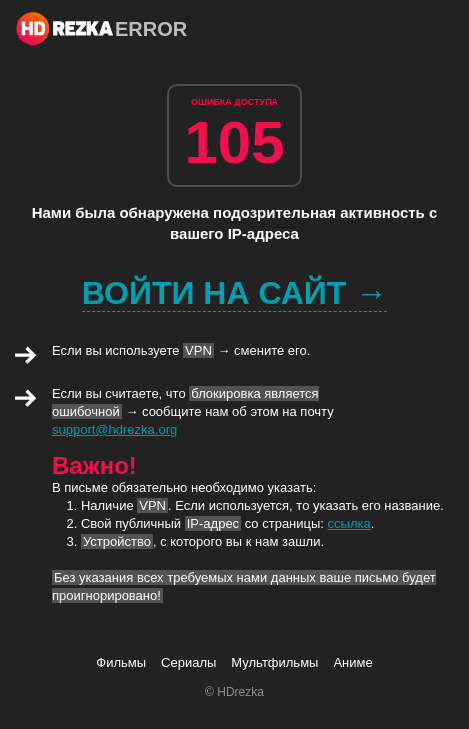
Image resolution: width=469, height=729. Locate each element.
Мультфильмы (274, 662)
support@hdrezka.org (114, 429)
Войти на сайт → (235, 293)
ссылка (349, 523)
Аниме (352, 662)
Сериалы (188, 662)
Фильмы (121, 662)
